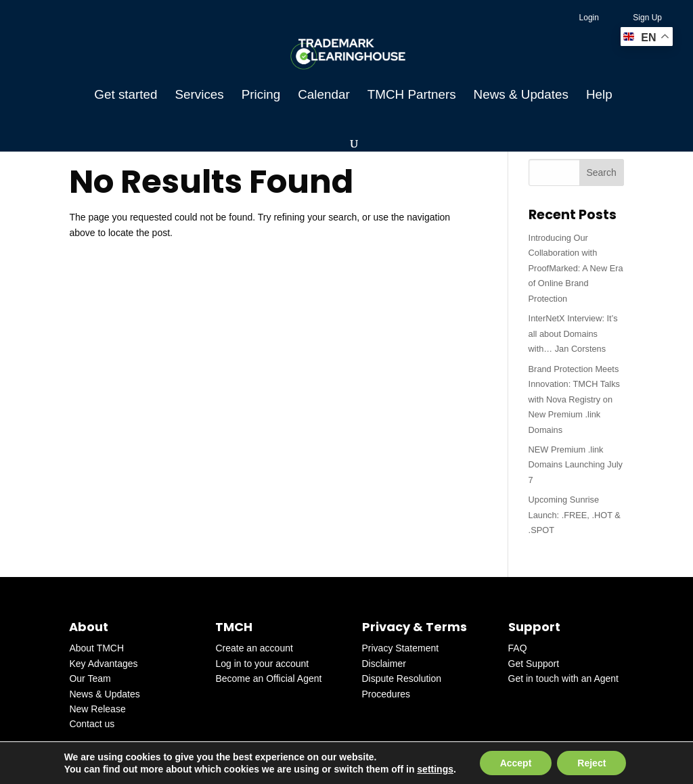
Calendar (324, 96)
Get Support (534, 664)
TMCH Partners (412, 96)
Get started (126, 96)
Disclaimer (384, 664)
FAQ (518, 648)
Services (199, 96)
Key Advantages (103, 664)
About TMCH (96, 648)
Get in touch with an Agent (563, 678)
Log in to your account (262, 664)
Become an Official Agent (268, 678)
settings (435, 769)
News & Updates (521, 96)
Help (599, 96)
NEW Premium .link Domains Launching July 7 (576, 465)
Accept (516, 763)
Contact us (92, 724)
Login (589, 18)
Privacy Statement (401, 648)
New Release (97, 709)
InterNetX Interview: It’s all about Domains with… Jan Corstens (573, 333)
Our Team (90, 678)
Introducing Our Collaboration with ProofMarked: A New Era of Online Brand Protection (576, 268)
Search (601, 172)
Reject (591, 763)
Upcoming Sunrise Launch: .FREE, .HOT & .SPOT (575, 515)
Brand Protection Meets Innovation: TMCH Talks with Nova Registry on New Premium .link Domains (574, 399)
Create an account (254, 648)
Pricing (261, 96)
